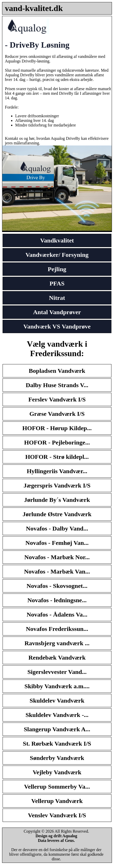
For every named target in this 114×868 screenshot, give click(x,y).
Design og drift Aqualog (56, 836)
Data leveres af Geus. (56, 840)
